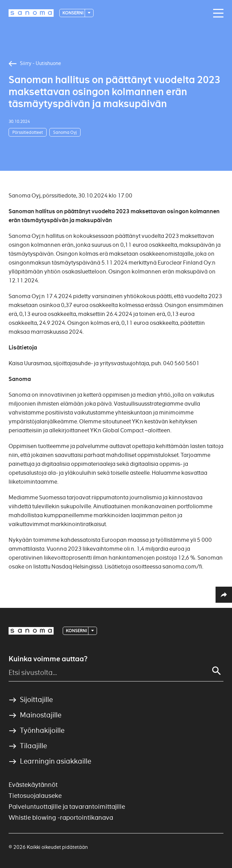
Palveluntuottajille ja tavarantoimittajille (67, 807)
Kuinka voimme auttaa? (48, 659)
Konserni (73, 13)
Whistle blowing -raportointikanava (61, 818)
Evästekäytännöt (33, 785)
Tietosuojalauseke (35, 796)
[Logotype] (31, 13)
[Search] (217, 671)
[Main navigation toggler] (217, 13)
